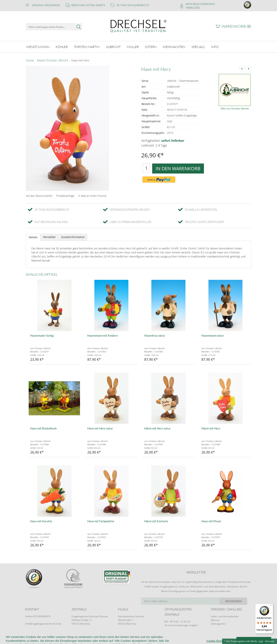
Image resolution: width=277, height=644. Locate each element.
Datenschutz (143, 637)
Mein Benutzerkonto (200, 4)
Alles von (235, 109)
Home (30, 60)
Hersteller (49, 237)
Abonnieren (238, 601)
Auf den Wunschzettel (39, 196)
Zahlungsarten (218, 624)
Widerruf (110, 637)
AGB (97, 637)
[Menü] (271, 606)
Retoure (215, 620)
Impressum (194, 637)
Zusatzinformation (73, 237)
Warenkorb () (236, 26)
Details (33, 237)
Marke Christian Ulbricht (53, 60)
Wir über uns (50, 637)
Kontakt (125, 637)
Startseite (31, 637)
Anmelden (193, 8)
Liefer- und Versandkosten (225, 616)
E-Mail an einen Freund (92, 196)
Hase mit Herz (80, 60)
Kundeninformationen (76, 637)
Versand (269, 641)
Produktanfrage (65, 196)
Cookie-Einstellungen (169, 637)
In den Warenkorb (178, 168)
